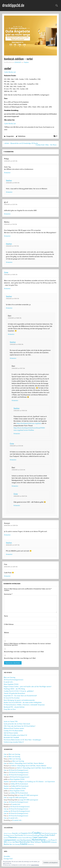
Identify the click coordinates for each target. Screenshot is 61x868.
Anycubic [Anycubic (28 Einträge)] (15, 833)
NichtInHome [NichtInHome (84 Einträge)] (39, 840)
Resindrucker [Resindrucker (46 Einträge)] (25, 842)
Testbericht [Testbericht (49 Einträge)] (46, 842)
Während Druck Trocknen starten (14, 728)
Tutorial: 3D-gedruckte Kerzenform (14, 693)
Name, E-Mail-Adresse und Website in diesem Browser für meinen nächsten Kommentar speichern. (27, 644)
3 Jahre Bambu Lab (10, 72)
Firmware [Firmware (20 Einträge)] (19, 838)
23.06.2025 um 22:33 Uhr (18, 470)
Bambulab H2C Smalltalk (11, 737)
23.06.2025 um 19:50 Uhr (20, 410)
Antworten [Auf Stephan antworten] (9, 192)
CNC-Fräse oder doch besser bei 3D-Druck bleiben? (20, 726)
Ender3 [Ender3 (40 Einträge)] (52, 835)
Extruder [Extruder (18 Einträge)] (6, 838)
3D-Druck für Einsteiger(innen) (14, 680)
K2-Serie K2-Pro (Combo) (12, 698)
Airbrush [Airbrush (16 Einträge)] (6, 833)
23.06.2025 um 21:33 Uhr (16, 446)
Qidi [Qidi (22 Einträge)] (14, 842)
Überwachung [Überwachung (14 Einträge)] (31, 844)
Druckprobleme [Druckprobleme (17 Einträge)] (53, 833)
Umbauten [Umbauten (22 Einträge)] (54, 842)
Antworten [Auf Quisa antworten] (7, 288)
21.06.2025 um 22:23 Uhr (11, 204)
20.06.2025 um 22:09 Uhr (11, 525)
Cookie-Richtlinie (35, 865)
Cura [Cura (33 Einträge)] (43, 833)
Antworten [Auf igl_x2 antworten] (7, 214)
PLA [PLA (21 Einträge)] (50, 840)
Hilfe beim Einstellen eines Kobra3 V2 (15, 735)
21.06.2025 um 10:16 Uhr (12, 298)
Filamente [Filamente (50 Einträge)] (13, 837)
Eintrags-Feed (8, 859)
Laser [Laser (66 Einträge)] (35, 837)
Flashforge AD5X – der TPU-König (14, 689)
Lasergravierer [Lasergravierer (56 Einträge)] (10, 840)
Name (6, 616)
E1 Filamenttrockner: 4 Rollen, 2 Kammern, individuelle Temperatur (24, 705)
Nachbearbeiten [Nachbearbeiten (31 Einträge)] (26, 840)
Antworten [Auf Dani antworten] (11, 334)
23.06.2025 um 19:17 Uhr (18, 368)
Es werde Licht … (9, 682)
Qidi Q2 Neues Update (11, 733)
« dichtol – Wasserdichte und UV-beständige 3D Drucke (21, 143)
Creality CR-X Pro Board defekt (13, 731)
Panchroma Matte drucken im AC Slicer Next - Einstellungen (22, 740)
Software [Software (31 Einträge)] (38, 842)
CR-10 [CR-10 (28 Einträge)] (30, 833)
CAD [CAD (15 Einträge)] (19, 833)
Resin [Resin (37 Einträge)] (17, 842)
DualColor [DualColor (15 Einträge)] (12, 835)
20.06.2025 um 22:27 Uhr (13, 545)
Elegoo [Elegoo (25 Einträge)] (42, 835)
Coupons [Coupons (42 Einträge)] (24, 833)
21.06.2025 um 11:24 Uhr (10, 224)
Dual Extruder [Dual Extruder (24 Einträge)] (19, 835)
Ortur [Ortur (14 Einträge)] (47, 840)
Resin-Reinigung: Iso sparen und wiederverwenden (19, 700)
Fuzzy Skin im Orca (10, 709)
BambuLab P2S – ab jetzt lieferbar (14, 707)
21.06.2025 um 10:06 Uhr (11, 274)
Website (6, 632)
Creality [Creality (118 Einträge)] (36, 833)
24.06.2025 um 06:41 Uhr (20, 496)
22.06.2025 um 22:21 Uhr (11, 161)
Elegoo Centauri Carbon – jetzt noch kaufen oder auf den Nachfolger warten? (28, 686)
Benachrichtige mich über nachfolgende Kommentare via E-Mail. (24, 652)
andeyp (6, 811)
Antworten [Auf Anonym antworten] (7, 535)
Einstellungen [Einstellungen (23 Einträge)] (36, 835)
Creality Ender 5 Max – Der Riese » (46, 145)
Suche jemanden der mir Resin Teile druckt (17, 724)
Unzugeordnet (10, 136)
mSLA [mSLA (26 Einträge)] (18, 840)
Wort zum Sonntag (10, 677)
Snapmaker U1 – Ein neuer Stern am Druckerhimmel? (20, 696)
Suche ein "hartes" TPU (11, 721)
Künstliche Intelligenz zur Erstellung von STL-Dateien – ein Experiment (33, 781)
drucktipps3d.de (13, 6)
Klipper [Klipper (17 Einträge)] (31, 838)
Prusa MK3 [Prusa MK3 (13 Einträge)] (10, 842)
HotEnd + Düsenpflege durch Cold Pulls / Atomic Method (26, 763)
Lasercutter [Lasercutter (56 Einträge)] (43, 837)
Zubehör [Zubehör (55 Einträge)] (24, 844)
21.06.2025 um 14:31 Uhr (12, 246)
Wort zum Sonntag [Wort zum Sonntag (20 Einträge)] (15, 844)
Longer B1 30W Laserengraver (29, 795)
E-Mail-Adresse (9, 624)
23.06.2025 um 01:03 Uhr (13, 183)
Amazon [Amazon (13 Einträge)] (10, 833)
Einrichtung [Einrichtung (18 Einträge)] (29, 835)
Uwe (5, 754)
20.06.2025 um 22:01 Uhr (11, 567)
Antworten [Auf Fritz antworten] (7, 576)
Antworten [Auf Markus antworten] (7, 236)
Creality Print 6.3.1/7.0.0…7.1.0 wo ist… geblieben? (19, 691)
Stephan (26, 62)
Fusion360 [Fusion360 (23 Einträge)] (25, 837)
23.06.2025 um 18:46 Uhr (15, 318)
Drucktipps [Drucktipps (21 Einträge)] (7, 835)
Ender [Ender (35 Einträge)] (47, 835)
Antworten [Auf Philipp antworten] (7, 173)
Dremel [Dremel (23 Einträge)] (47, 833)
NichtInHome (22, 136)
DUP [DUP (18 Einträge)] (25, 835)
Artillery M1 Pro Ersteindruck (19, 784)
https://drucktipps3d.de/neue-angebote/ (29, 423)
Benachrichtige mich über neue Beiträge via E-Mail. (20, 658)
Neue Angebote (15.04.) (11, 684)
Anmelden (7, 856)
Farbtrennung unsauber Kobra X (14, 742)
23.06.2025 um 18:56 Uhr (17, 344)
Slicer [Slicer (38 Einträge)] (32, 842)
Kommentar (8, 594)
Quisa (6, 272)
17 (57, 136)
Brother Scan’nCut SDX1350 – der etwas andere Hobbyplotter (23, 702)
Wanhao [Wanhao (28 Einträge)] (6, 844)
